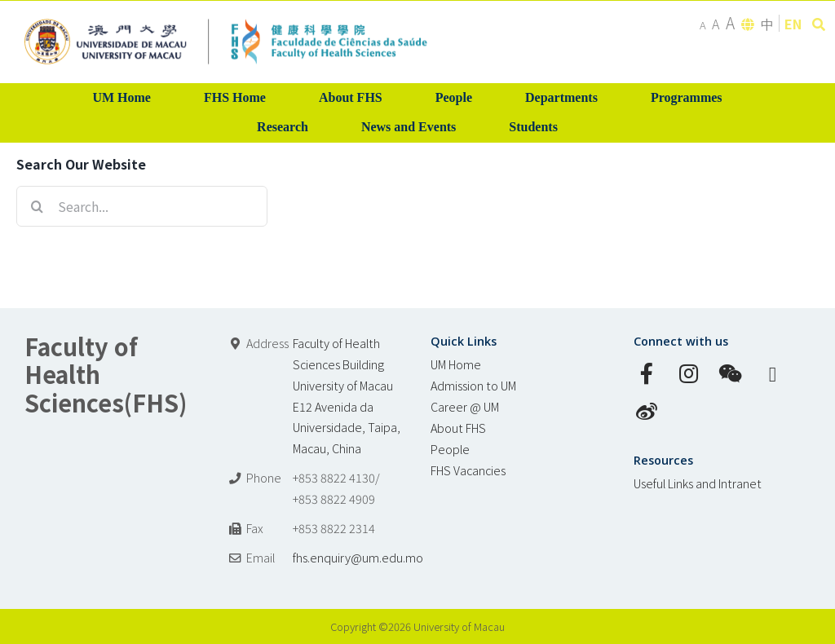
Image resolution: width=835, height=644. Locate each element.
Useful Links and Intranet (698, 483)
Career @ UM (465, 406)
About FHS (458, 428)
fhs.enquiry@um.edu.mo (358, 557)
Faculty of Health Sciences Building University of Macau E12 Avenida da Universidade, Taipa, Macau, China (347, 396)
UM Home (456, 364)
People (450, 449)
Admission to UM (473, 385)
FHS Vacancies (468, 470)
